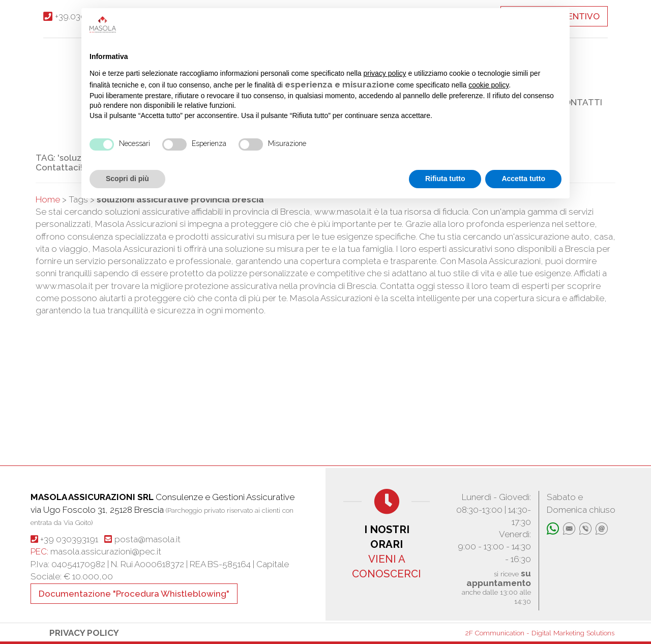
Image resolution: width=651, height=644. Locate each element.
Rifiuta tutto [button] (445, 179)
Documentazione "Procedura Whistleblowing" (134, 594)
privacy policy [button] (385, 73)
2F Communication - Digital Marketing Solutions (540, 633)
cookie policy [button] (489, 85)
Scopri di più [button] (127, 179)
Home (48, 199)
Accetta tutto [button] (523, 179)
